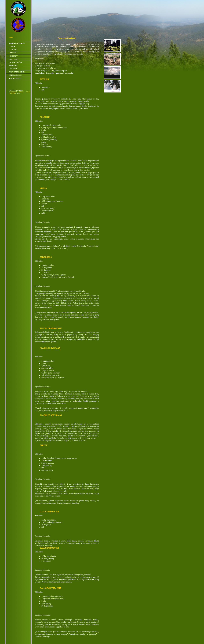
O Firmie (13, 50)
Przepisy (13, 65)
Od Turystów (15, 62)
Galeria (13, 69)
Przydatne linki (17, 72)
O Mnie (12, 46)
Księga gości (15, 75)
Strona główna (17, 43)
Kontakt (13, 56)
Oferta (12, 53)
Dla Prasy (14, 59)
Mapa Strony (15, 78)
